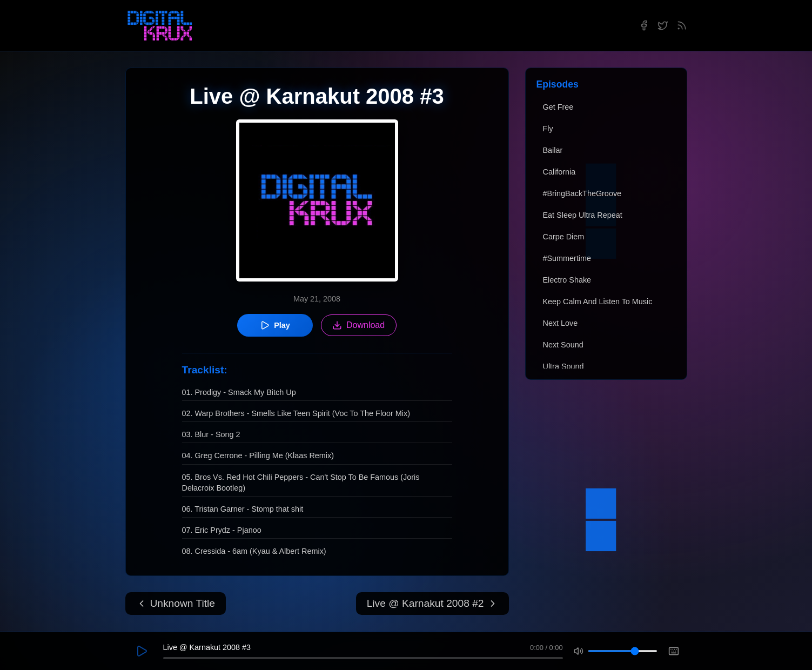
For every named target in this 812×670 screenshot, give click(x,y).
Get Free (558, 107)
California (559, 172)
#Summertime (567, 258)
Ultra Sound (563, 366)
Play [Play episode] (275, 325)
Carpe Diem (564, 237)
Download (358, 325)
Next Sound (563, 345)
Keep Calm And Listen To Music (598, 301)
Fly (548, 129)
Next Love (561, 323)
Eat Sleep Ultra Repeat (583, 215)
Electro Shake (567, 280)
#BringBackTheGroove (582, 193)
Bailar (553, 150)
